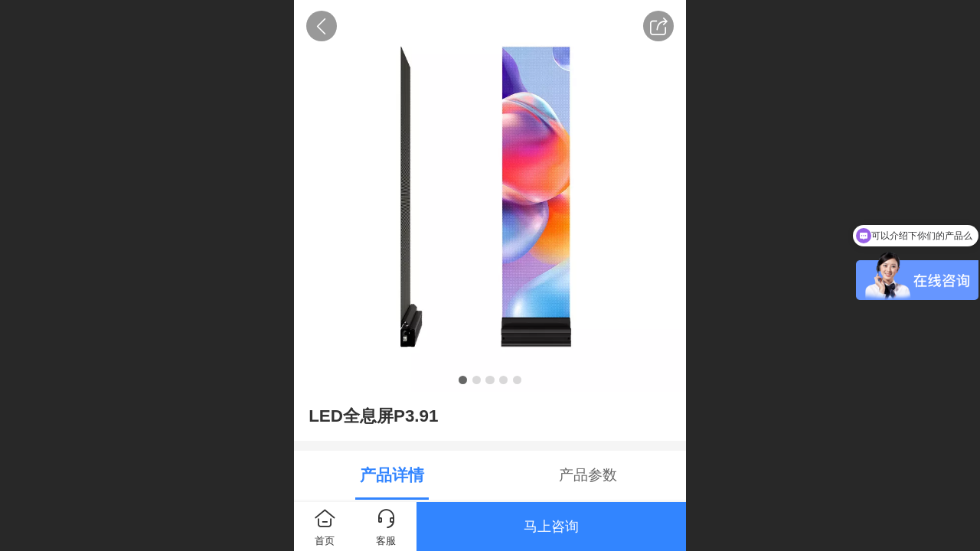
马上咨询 (551, 527)
